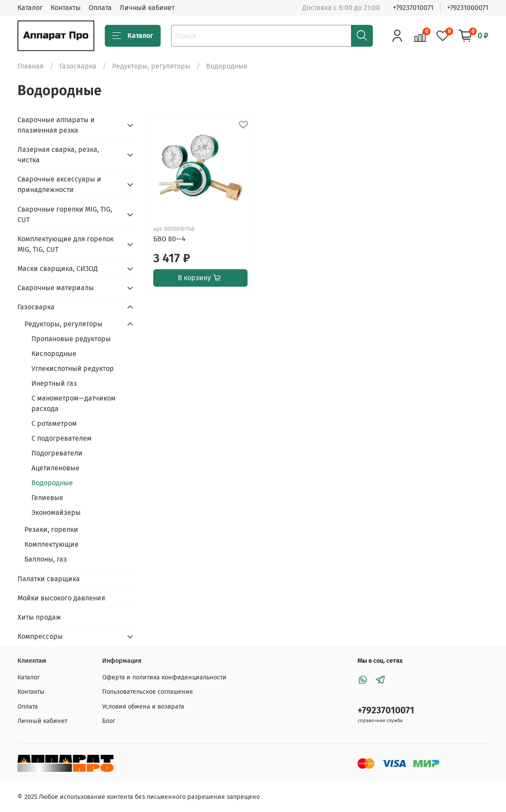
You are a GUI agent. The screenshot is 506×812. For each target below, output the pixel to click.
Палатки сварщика (49, 579)
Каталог (30, 8)
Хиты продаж (39, 617)
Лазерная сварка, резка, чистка (58, 155)
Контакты (66, 8)
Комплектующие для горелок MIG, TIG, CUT (65, 244)
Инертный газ (54, 383)
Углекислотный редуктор (73, 368)
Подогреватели (57, 453)
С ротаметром (54, 423)
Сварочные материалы (56, 288)
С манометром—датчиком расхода (74, 403)
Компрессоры (40, 636)
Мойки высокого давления (61, 598)
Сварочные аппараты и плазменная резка (56, 125)
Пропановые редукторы (71, 339)
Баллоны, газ (46, 559)
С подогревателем (62, 438)
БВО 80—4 (169, 239)
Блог (109, 721)
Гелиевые (47, 498)
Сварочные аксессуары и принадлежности (59, 184)
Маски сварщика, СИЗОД (58, 269)
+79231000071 (468, 8)
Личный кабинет (147, 8)
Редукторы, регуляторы (151, 66)
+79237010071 (413, 8)
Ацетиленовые (55, 468)
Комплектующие (52, 544)
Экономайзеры (56, 512)
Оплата (100, 8)
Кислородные (54, 354)
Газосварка (78, 66)
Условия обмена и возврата (143, 707)
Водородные (52, 483)
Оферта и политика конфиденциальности (164, 677)
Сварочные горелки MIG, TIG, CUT (65, 214)
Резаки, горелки (51, 529)
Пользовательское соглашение (148, 692)
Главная (31, 66)
